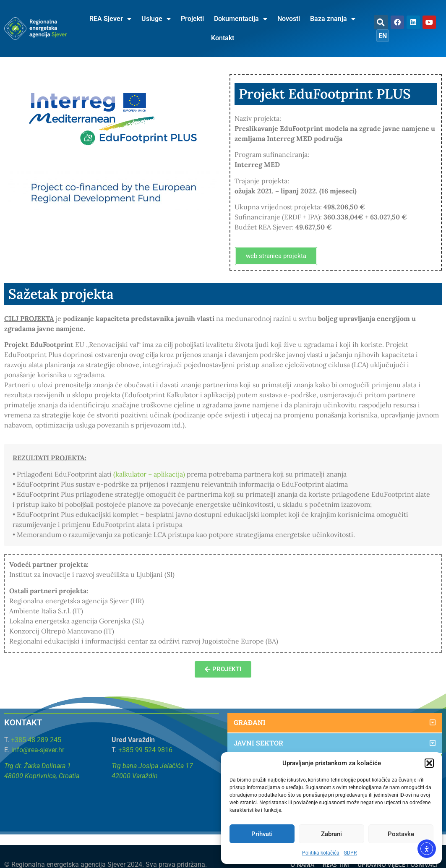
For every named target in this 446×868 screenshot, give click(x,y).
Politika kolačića (321, 853)
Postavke (401, 834)
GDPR (350, 853)
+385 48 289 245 (36, 740)
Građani (250, 722)
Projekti (192, 19)
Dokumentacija (241, 19)
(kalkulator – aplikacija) (149, 474)
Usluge (156, 19)
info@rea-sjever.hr (38, 750)
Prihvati (262, 834)
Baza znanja (333, 19)
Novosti (289, 19)
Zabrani (331, 834)
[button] (429, 763)
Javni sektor (258, 743)
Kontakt (223, 38)
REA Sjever (110, 19)
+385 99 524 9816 (145, 750)
